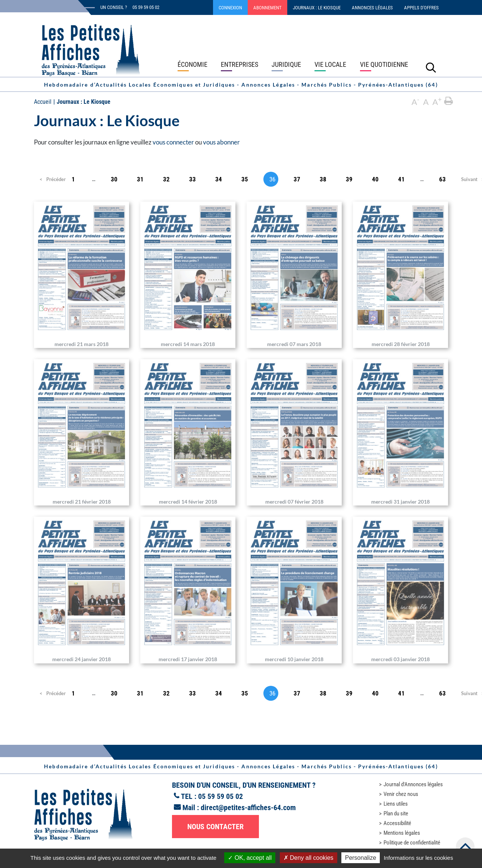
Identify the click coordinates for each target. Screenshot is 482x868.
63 (442, 179)
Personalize (361, 858)
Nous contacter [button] (215, 827)
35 (245, 179)
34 (219, 179)
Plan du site (396, 813)
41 (401, 179)
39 (349, 179)
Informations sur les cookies (418, 858)
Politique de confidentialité (412, 843)
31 (140, 179)
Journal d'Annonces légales (413, 784)
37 (297, 179)
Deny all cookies (309, 858)
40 (375, 179)
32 (166, 179)
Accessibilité (397, 823)
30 (114, 179)
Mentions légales (402, 833)
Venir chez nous (401, 794)
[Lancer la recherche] (431, 67)
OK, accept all (250, 858)
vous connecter (173, 142)
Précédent (50, 179)
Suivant (469, 179)
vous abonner (221, 142)
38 (323, 179)
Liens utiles (396, 804)
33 (193, 179)
